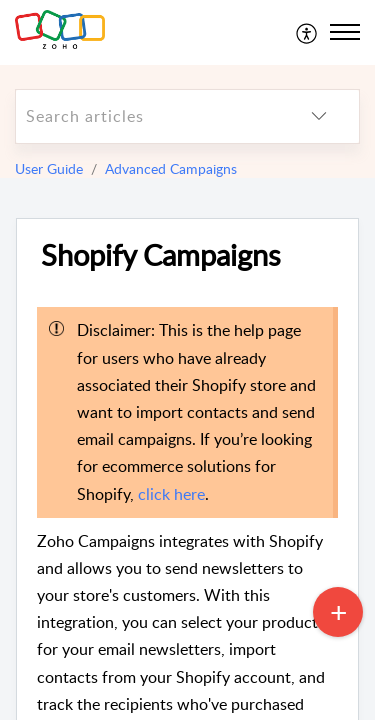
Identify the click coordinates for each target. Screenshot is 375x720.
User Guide (49, 168)
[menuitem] (307, 32)
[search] (147, 116)
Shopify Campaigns (161, 255)
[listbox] (319, 116)
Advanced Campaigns (171, 168)
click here (171, 494)
